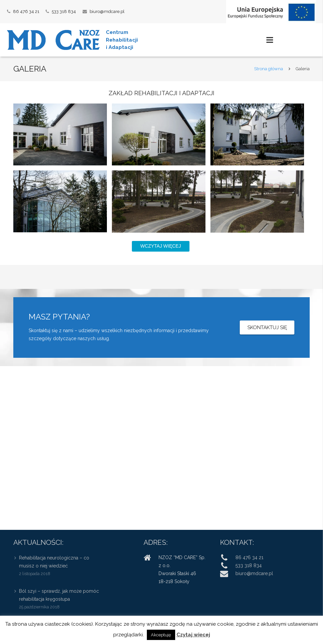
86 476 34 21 (26, 11)
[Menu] (269, 40)
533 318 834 (64, 11)
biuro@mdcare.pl (107, 11)
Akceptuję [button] (161, 635)
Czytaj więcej (193, 635)
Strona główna (269, 69)
